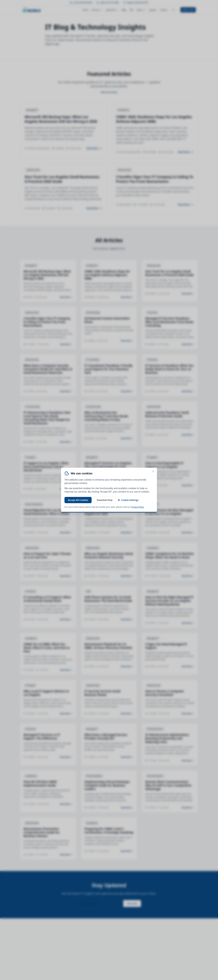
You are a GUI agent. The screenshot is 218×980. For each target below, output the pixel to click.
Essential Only (105, 500)
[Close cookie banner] (153, 471)
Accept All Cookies (78, 500)
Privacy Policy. (138, 507)
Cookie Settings (128, 500)
